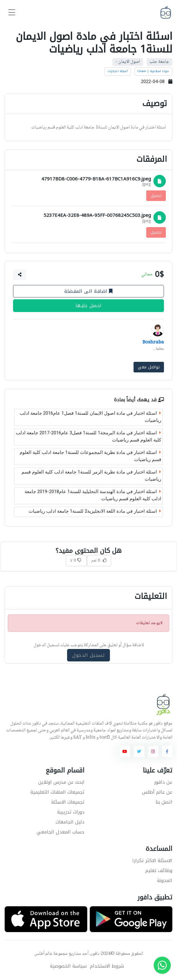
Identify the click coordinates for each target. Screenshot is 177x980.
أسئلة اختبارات (118, 71)
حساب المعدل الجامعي (61, 832)
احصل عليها (89, 306)
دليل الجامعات (70, 822)
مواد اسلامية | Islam (153, 71)
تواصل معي (149, 367)
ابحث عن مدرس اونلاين (61, 782)
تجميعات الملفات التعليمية (57, 792)
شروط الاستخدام (107, 966)
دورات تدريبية (71, 812)
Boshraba (153, 343)
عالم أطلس (43, 954)
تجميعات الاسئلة (68, 802)
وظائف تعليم (159, 870)
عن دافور (163, 782)
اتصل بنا (164, 802)
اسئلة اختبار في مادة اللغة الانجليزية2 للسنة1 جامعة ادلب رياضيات (95, 511)
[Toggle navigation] (12, 13)
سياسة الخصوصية (68, 966)
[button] (20, 275)
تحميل (156, 196)
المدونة (165, 880)
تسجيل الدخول (88, 655)
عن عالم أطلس (157, 792)
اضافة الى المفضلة (88, 291)
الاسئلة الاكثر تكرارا (152, 861)
